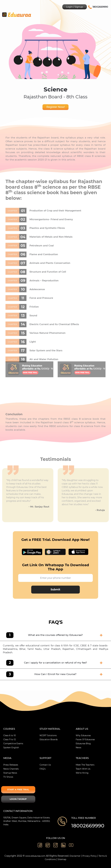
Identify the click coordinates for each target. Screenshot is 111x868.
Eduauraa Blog (83, 744)
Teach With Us (83, 769)
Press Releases (11, 765)
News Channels (11, 769)
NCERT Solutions (48, 735)
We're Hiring (82, 773)
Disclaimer (75, 856)
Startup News (10, 773)
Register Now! (56, 108)
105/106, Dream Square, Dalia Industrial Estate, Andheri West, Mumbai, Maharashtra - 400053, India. (27, 821)
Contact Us (45, 765)
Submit (55, 590)
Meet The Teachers (85, 765)
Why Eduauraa (83, 735)
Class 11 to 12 (10, 739)
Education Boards (49, 739)
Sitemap (62, 859)
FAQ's (43, 769)
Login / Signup (75, 7)
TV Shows (8, 777)
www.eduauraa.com (35, 856)
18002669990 (88, 826)
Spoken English (11, 748)
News (78, 748)
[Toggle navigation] (107, 15)
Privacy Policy (90, 856)
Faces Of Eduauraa (85, 739)
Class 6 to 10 (10, 735)
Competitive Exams (13, 744)
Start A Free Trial (18, 790)
